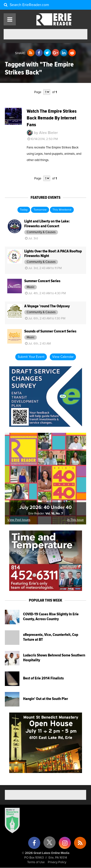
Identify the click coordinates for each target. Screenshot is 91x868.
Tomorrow (40, 210)
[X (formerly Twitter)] (50, 844)
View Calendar (63, 357)
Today (24, 210)
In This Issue (75, 520)
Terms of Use (36, 862)
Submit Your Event (31, 357)
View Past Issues (19, 520)
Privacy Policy (57, 862)
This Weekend (62, 210)
